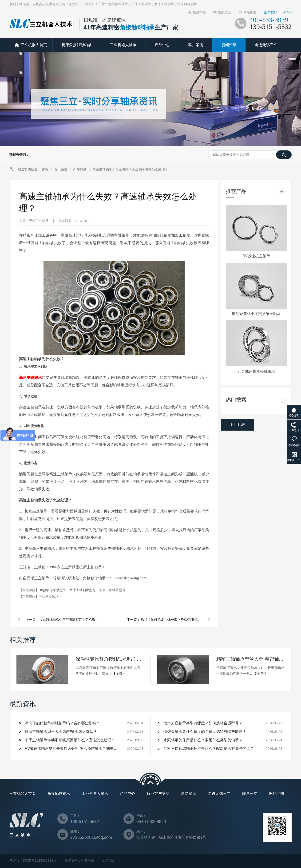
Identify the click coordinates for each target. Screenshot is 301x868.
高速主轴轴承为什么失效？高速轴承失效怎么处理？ (130, 169)
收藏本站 (199, 12)
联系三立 (250, 793)
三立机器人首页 (34, 45)
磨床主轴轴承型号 (83, 590)
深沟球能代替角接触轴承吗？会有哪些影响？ (110, 659)
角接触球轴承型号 (53, 590)
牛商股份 (88, 860)
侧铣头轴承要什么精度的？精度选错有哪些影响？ (205, 732)
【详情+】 (120, 674)
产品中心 (162, 45)
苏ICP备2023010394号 (39, 860)
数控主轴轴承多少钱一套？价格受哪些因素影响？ (172, 620)
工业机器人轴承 (123, 45)
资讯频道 (61, 169)
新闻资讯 (229, 45)
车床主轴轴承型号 (112, 590)
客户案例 (196, 45)
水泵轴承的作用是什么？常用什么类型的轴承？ (203, 740)
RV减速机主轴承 (256, 256)
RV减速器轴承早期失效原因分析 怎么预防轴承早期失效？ (72, 749)
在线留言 (225, 12)
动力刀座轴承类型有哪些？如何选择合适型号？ (203, 723)
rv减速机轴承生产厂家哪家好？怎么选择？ (70, 620)
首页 (45, 169)
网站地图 (250, 12)
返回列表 (238, 425)
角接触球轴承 (59, 793)
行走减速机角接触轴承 (256, 371)
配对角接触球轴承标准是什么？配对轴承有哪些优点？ (209, 749)
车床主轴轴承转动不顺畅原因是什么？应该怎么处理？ (70, 740)
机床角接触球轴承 (77, 45)
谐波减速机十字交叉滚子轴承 (256, 314)
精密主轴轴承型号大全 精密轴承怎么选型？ (250, 659)
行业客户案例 (158, 793)
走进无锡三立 (266, 45)
